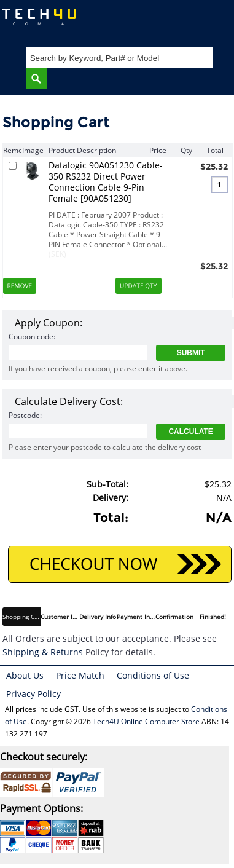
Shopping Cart (213, 22)
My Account (175, 22)
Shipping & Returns (43, 652)
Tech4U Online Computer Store (146, 721)
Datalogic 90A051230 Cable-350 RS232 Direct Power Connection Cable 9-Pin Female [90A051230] (106, 182)
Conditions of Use (153, 675)
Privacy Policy (33, 694)
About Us (25, 675)
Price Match (80, 675)
